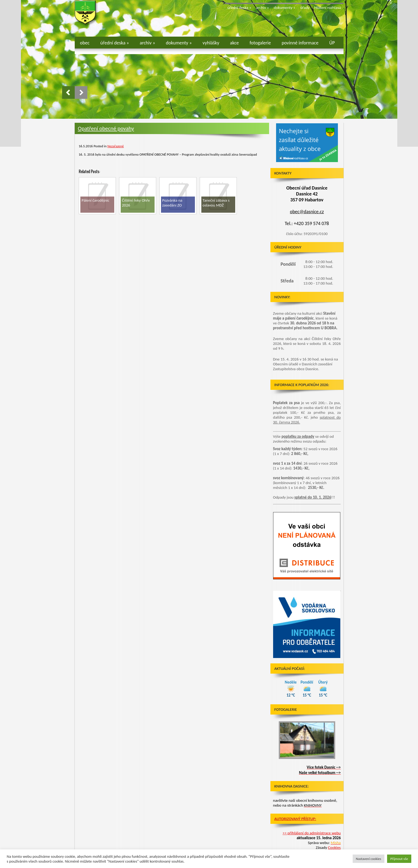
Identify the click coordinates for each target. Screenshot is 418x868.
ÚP (332, 43)
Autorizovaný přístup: (295, 819)
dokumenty (285, 8)
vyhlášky (211, 43)
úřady (305, 8)
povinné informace (300, 43)
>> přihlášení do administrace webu (312, 833)
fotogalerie (260, 43)
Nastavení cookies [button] (369, 859)
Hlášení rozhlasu (328, 8)
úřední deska (239, 8)
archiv (263, 8)
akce (235, 43)
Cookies (334, 848)
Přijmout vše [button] (399, 859)
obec (85, 43)
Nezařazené (116, 146)
